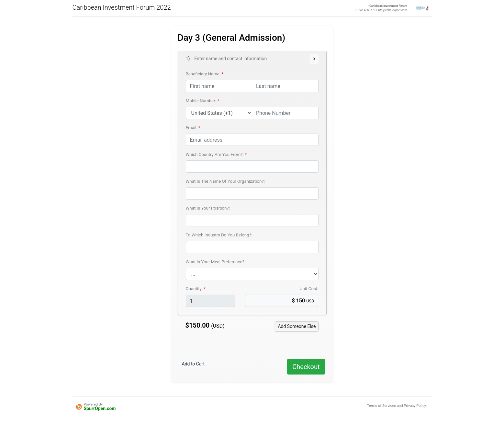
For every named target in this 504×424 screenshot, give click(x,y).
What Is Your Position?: (208, 208)
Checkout (306, 367)
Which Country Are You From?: (215, 154)
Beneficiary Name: (204, 74)
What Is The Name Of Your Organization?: (225, 181)
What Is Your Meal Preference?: (216, 262)
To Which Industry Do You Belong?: (219, 235)
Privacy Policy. (415, 406)
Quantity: (195, 289)
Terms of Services (381, 406)
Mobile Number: (202, 101)
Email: (192, 128)
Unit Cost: (309, 289)
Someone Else (297, 326)
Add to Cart (193, 364)
